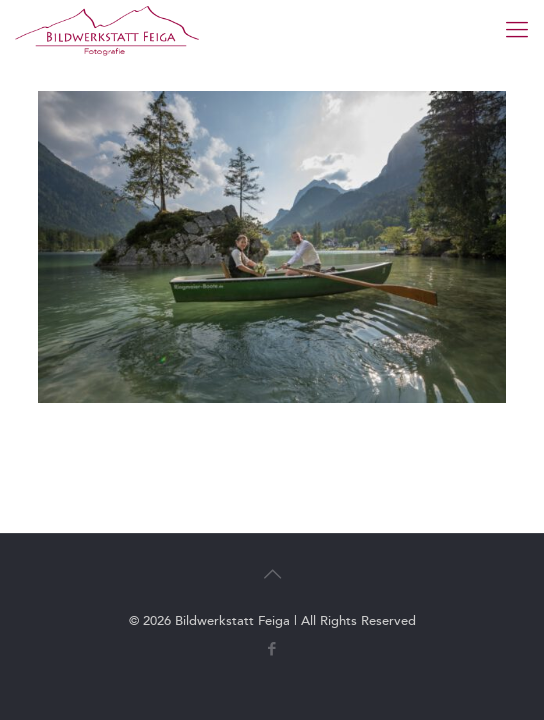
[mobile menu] (517, 30)
